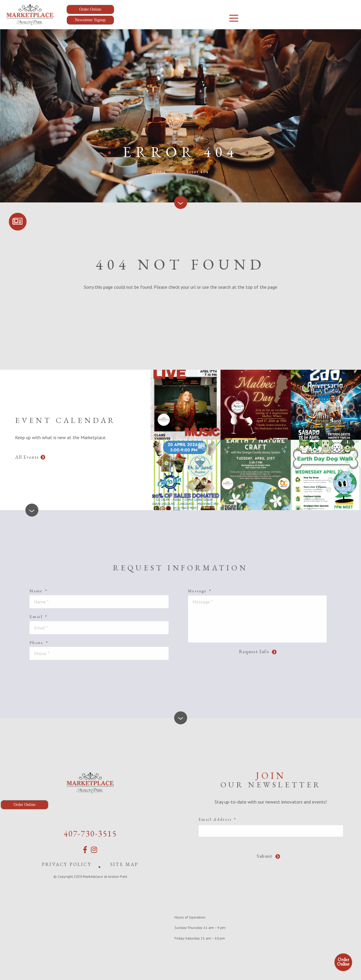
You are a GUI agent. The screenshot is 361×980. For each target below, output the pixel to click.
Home (159, 172)
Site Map (125, 864)
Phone (39, 642)
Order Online (343, 962)
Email (39, 616)
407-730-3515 (90, 833)
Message (200, 591)
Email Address (218, 819)
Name (39, 591)
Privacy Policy (67, 864)
